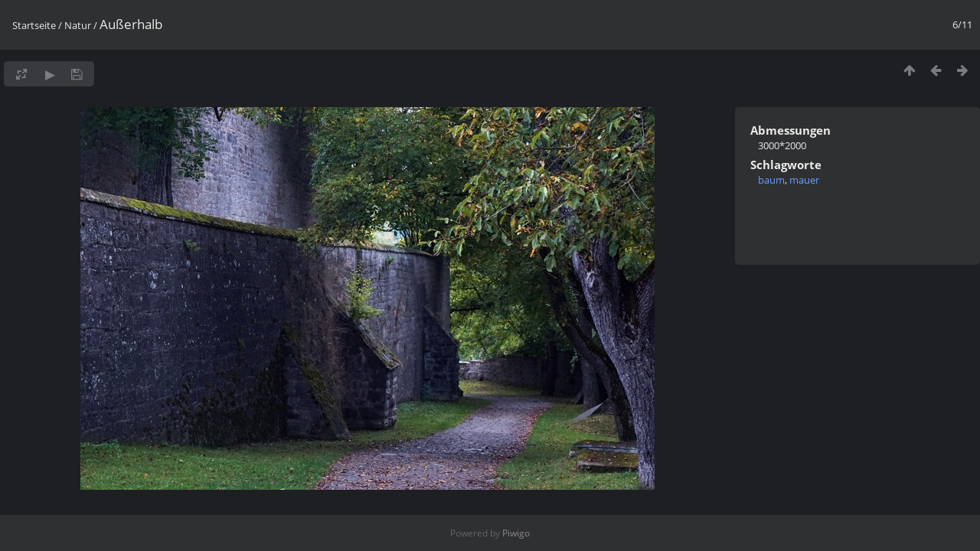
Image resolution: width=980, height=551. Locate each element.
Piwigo (516, 533)
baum (771, 180)
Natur (78, 25)
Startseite (34, 25)
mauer (804, 180)
